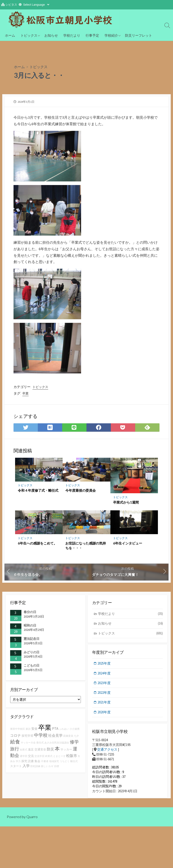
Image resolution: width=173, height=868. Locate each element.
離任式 (74, 763)
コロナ (16, 737)
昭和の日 (30, 626)
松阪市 (72, 757)
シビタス (11, 5)
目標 (57, 768)
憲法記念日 (32, 639)
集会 (37, 763)
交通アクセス (107, 751)
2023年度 (104, 684)
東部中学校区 (18, 731)
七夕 (76, 738)
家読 (28, 731)
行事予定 (92, 35)
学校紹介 (111, 35)
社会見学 (55, 737)
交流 (31, 758)
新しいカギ (47, 768)
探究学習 (27, 737)
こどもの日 (32, 666)
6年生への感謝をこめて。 (37, 544)
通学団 (24, 758)
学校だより (72, 35)
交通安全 (40, 751)
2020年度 (104, 713)
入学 (26, 767)
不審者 (45, 763)
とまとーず (59, 758)
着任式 (40, 744)
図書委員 (68, 738)
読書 (31, 763)
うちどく (65, 763)
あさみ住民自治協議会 (57, 744)
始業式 (24, 751)
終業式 (49, 758)
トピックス (29, 35)
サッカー (66, 751)
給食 (15, 743)
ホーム (10, 35)
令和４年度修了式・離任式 (38, 491)
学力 (18, 763)
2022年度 (104, 694)
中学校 (41, 737)
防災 (50, 751)
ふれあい (64, 731)
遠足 (31, 751)
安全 (34, 730)
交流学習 (39, 758)
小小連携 (75, 731)
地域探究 (54, 763)
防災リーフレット (139, 35)
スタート (16, 768)
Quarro (32, 821)
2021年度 (104, 704)
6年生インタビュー (128, 544)
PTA (55, 730)
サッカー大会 (28, 744)
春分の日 (30, 613)
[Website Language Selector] (36, 5)
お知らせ (51, 35)
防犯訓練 (35, 768)
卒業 (25, 393)
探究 (24, 763)
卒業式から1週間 (126, 503)
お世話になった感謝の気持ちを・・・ (86, 546)
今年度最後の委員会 (81, 491)
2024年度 (104, 674)
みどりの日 (32, 653)
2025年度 (104, 664)
